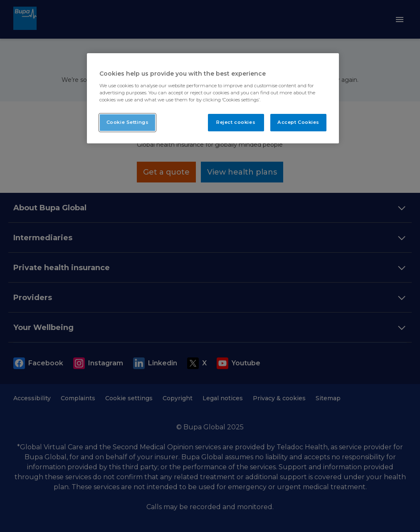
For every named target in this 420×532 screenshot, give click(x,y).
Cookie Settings (128, 122)
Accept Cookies (298, 122)
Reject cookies (236, 122)
